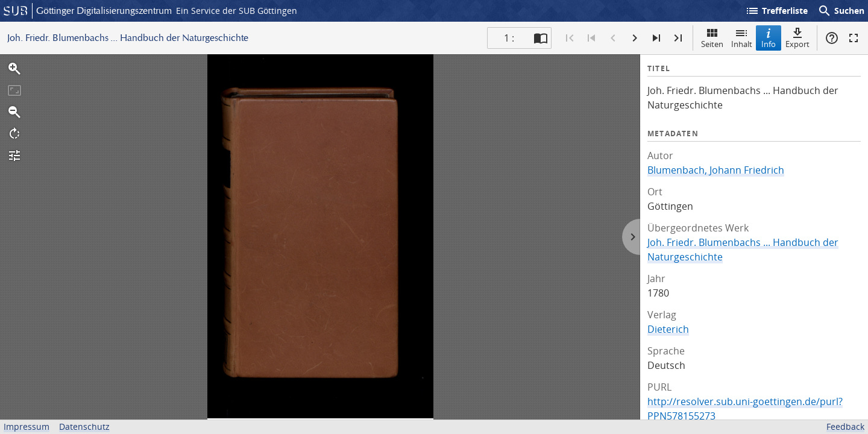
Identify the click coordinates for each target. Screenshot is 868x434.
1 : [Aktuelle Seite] (509, 38)
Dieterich (668, 329)
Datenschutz (84, 426)
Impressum (27, 426)
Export (797, 38)
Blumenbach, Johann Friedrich (716, 170)
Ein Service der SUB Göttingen (237, 11)
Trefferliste (776, 11)
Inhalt (742, 38)
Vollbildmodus (854, 38)
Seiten (712, 38)
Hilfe (832, 38)
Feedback (845, 426)
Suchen (841, 11)
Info (769, 38)
